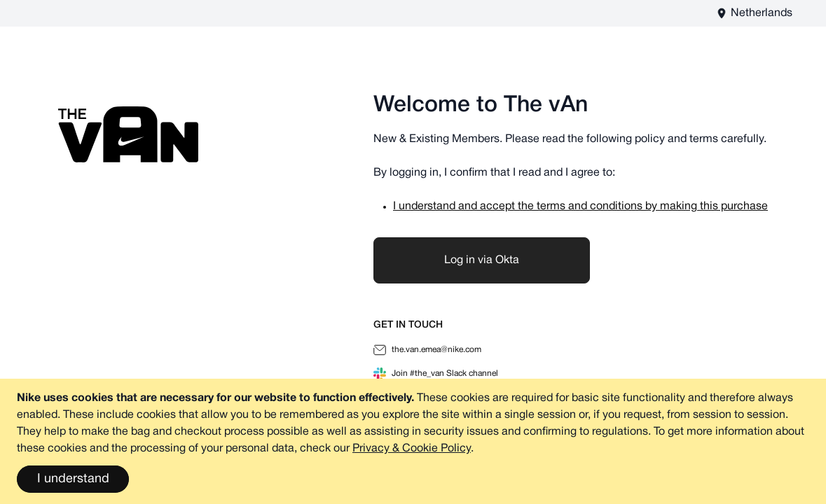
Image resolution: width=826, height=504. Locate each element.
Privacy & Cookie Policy (412, 449)
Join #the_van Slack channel (436, 374)
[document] (413, 441)
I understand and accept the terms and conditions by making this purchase (580, 206)
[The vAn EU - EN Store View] (754, 13)
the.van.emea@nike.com (427, 350)
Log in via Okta (482, 260)
